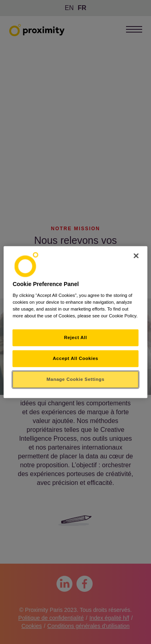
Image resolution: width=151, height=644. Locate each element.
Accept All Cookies (75, 358)
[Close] (136, 256)
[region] (75, 322)
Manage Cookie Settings (76, 379)
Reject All (75, 337)
